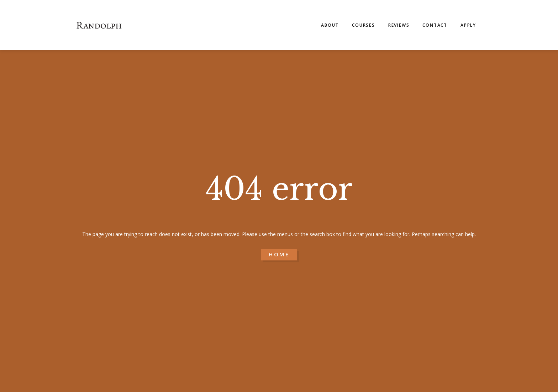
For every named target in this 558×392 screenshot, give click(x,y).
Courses (364, 25)
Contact (435, 25)
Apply (468, 25)
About (330, 25)
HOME (279, 255)
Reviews (399, 25)
